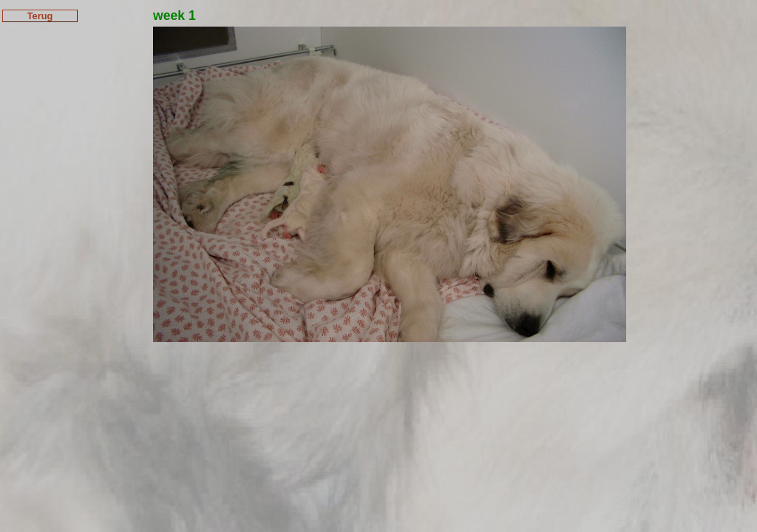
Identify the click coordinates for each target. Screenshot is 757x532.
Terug (40, 16)
